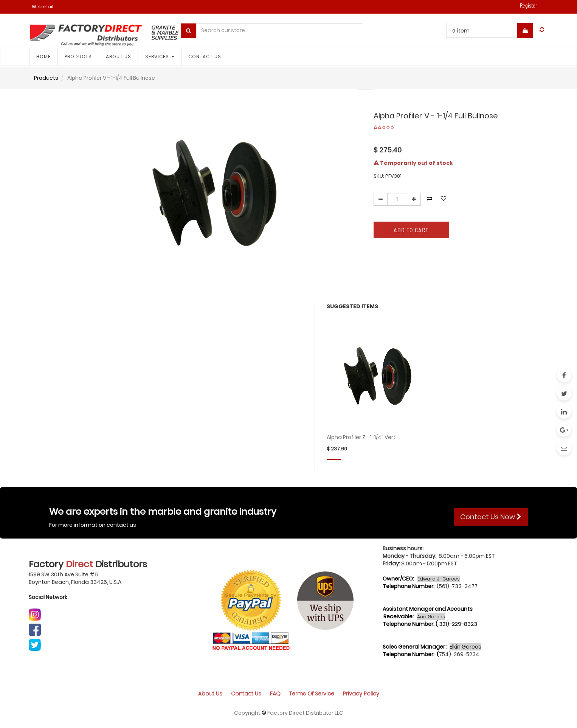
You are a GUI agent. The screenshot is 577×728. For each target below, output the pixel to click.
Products (46, 78)
